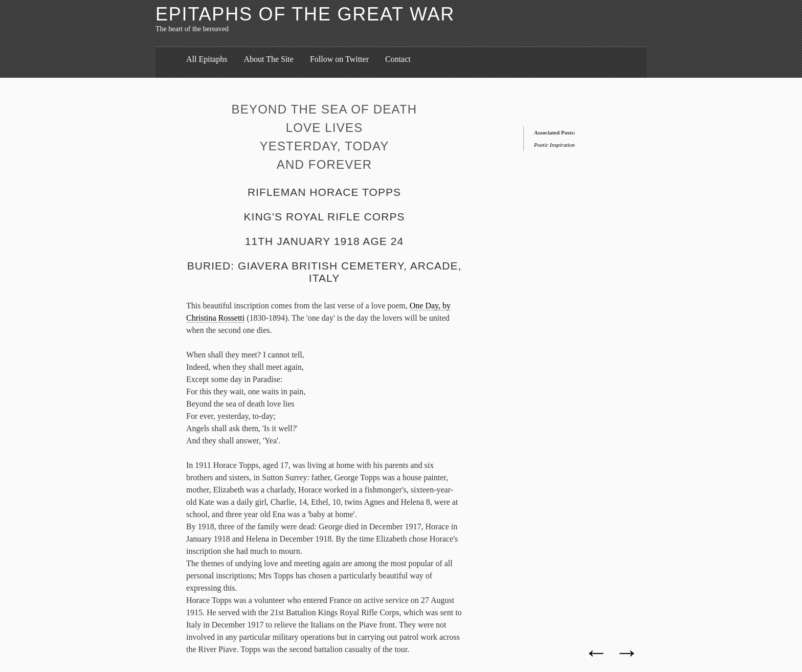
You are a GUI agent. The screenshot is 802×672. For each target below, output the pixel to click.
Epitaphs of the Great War (305, 14)
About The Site (268, 59)
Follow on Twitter (339, 59)
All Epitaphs (207, 59)
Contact (398, 59)
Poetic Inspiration (554, 145)
